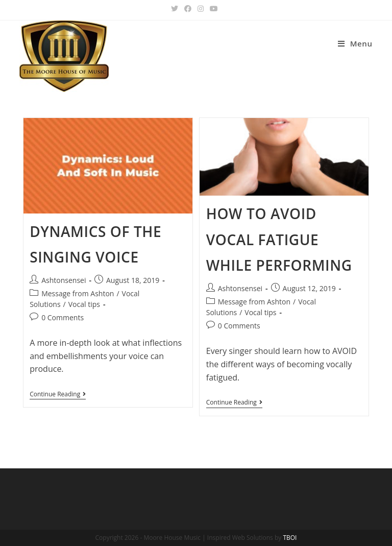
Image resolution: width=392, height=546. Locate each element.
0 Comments (63, 317)
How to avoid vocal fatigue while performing (279, 239)
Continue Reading (58, 395)
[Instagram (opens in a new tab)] (201, 9)
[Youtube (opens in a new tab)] (214, 9)
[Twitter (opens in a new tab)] (176, 9)
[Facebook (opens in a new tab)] (188, 9)
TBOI (290, 538)
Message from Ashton (78, 293)
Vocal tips (84, 304)
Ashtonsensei (64, 280)
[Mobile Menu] (355, 44)
